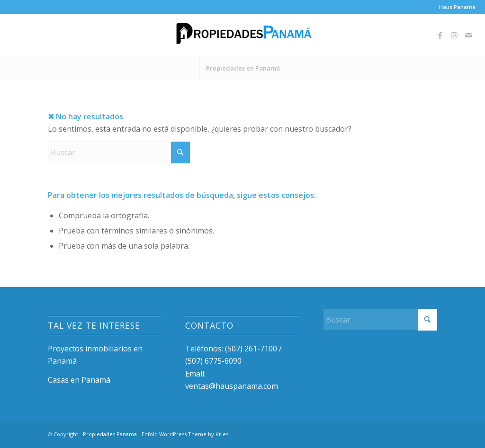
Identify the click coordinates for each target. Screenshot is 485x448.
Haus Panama (457, 7)
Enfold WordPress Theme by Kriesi (186, 434)
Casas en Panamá (79, 380)
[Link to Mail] (468, 35)
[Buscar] (119, 152)
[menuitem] (455, 7)
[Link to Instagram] (454, 35)
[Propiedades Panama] (242, 35)
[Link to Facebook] (440, 35)
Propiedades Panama (110, 434)
